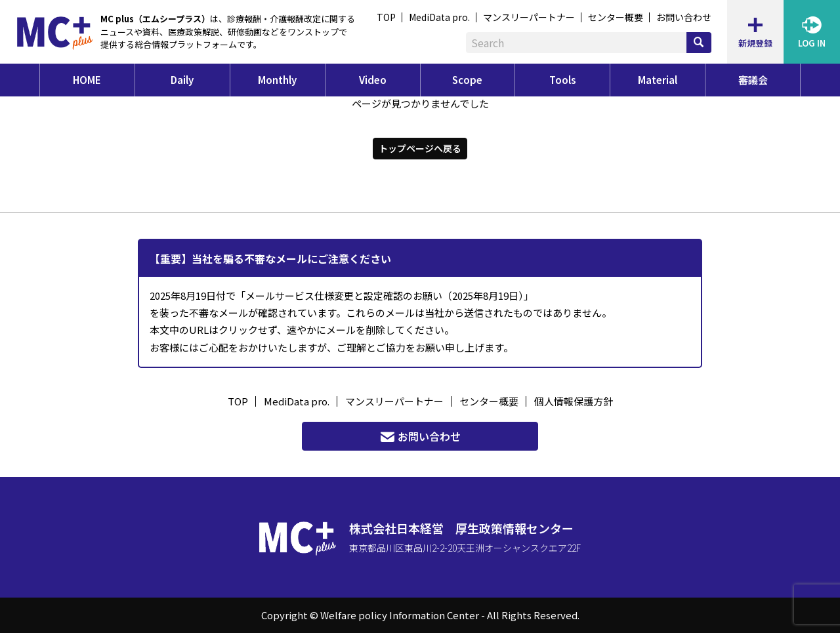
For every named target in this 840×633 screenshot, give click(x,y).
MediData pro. (439, 17)
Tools (563, 80)
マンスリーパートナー (529, 17)
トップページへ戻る (420, 148)
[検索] (699, 43)
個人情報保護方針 (574, 401)
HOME (87, 80)
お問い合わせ (684, 17)
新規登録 (755, 32)
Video (373, 80)
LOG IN (812, 32)
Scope (467, 80)
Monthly (277, 80)
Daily (182, 80)
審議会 (753, 80)
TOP (386, 17)
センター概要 (616, 17)
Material (658, 80)
